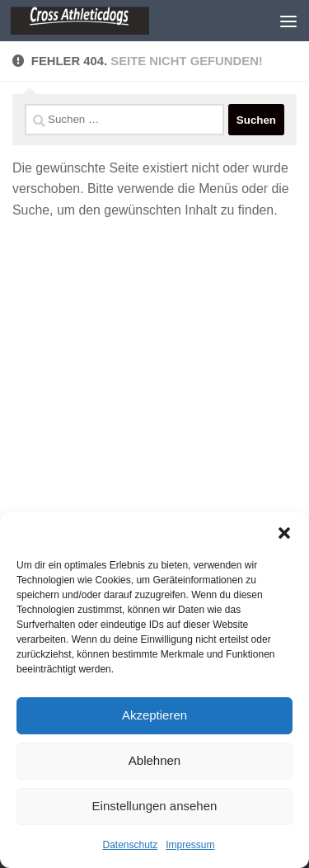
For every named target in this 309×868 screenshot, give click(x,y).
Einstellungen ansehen (155, 806)
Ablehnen (154, 760)
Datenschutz (130, 845)
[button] (284, 533)
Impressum (190, 845)
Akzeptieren (154, 715)
